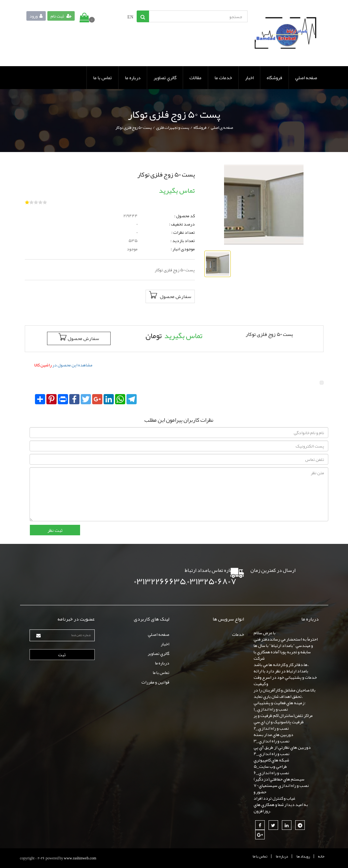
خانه (321, 856)
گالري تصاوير (165, 78)
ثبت (62, 655)
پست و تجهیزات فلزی (173, 128)
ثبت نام (61, 16)
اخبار (249, 78)
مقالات (195, 78)
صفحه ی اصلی (222, 128)
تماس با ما (102, 78)
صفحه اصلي (306, 78)
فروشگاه (274, 78)
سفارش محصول (170, 296)
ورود (36, 16)
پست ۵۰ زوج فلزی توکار (133, 128)
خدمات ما (223, 78)
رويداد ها (303, 856)
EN (130, 17)
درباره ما (133, 78)
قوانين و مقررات (155, 682)
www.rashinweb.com (80, 858)
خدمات (238, 634)
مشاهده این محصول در (63, 365)
